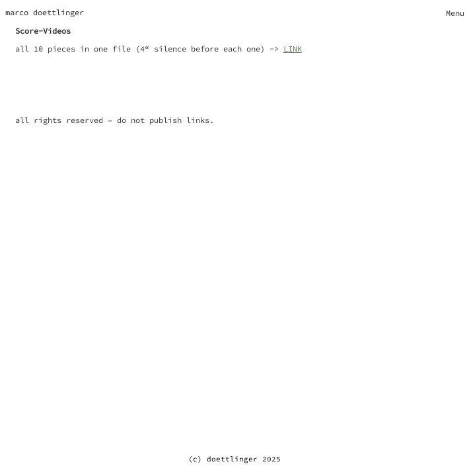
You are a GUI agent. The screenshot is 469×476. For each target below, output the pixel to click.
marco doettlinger (45, 12)
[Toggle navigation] (455, 13)
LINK (293, 49)
